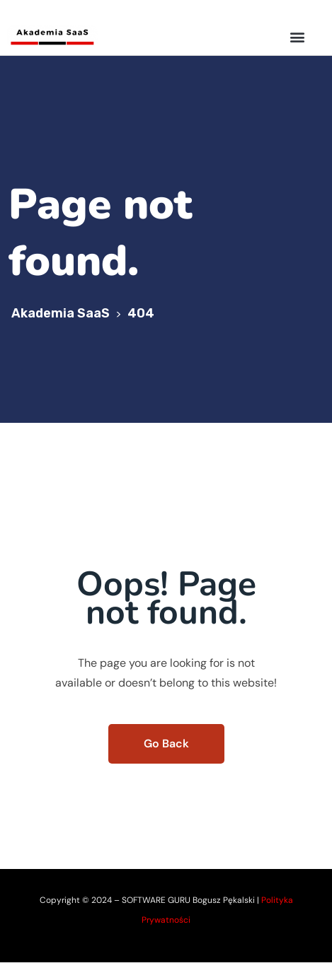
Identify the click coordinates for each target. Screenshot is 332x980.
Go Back (166, 743)
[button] (297, 36)
